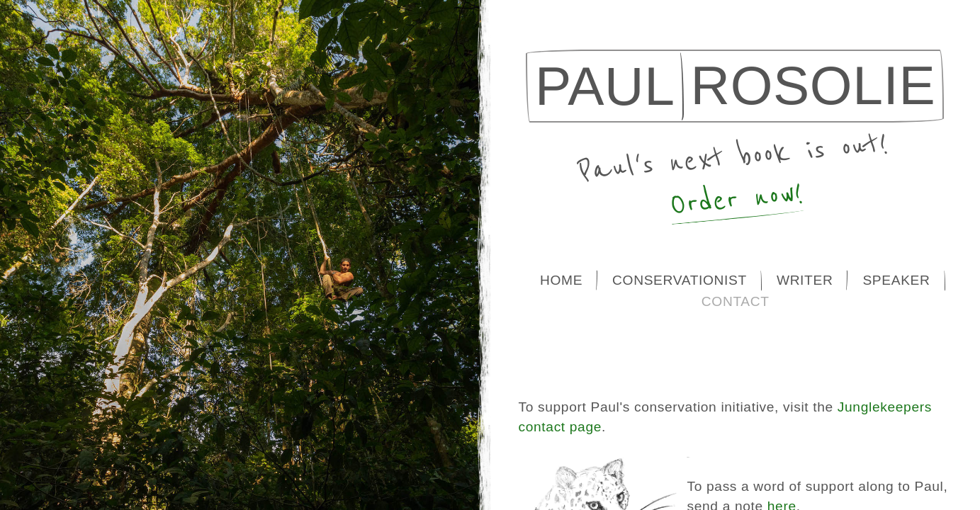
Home (561, 280)
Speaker (896, 280)
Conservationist (680, 280)
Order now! (737, 199)
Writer (805, 280)
